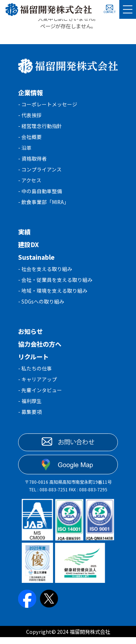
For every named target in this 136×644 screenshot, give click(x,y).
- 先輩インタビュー (40, 396)
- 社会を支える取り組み (45, 273)
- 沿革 (25, 149)
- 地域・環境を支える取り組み (53, 295)
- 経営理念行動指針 (40, 127)
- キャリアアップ (38, 385)
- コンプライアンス (40, 172)
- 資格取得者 (32, 160)
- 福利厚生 (30, 407)
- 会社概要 (30, 138)
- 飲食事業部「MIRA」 (44, 205)
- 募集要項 (30, 418)
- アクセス (30, 183)
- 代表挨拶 (30, 116)
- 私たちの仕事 (35, 374)
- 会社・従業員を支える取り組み (55, 284)
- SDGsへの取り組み (41, 306)
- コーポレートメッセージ (48, 104)
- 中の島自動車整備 (40, 194)
